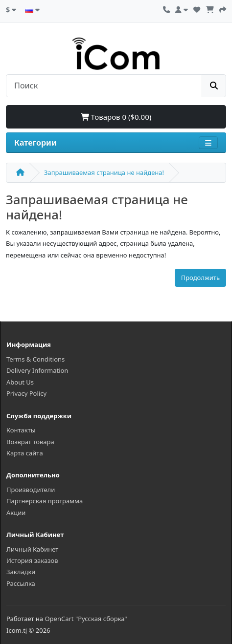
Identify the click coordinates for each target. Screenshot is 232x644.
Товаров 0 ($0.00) (116, 117)
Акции (16, 513)
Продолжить (200, 278)
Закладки (21, 572)
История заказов (32, 560)
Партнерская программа (45, 501)
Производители (31, 490)
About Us (20, 382)
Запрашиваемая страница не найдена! (104, 172)
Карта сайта (25, 453)
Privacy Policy (26, 393)
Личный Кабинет (32, 549)
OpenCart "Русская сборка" (86, 619)
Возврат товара (30, 442)
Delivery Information (37, 370)
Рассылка (21, 583)
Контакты (21, 430)
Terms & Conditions (35, 359)
